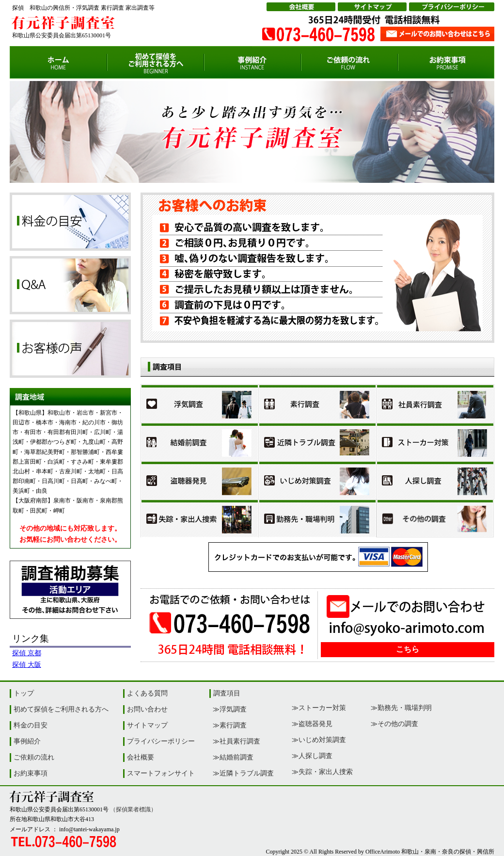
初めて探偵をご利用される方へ (61, 709)
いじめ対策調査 (322, 740)
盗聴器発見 (315, 724)
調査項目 (227, 693)
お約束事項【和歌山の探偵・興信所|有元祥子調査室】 (446, 62)
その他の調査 (398, 724)
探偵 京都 (27, 653)
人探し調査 (315, 756)
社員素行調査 (240, 741)
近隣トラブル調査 (247, 773)
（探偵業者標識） (133, 809)
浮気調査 (233, 709)
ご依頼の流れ (34, 757)
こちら (408, 649)
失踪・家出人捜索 (326, 772)
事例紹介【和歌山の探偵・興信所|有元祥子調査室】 (252, 62)
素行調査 (233, 725)
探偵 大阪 (27, 665)
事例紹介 (27, 741)
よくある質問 (147, 693)
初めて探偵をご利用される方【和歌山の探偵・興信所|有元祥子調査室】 (156, 62)
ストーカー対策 (322, 708)
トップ (24, 693)
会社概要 (141, 757)
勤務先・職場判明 (405, 708)
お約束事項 (31, 773)
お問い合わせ (147, 709)
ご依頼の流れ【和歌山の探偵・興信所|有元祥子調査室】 (349, 62)
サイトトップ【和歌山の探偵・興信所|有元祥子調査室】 (58, 62)
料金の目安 (31, 725)
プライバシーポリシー (161, 741)
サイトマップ (147, 725)
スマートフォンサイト (161, 773)
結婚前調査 (236, 757)
